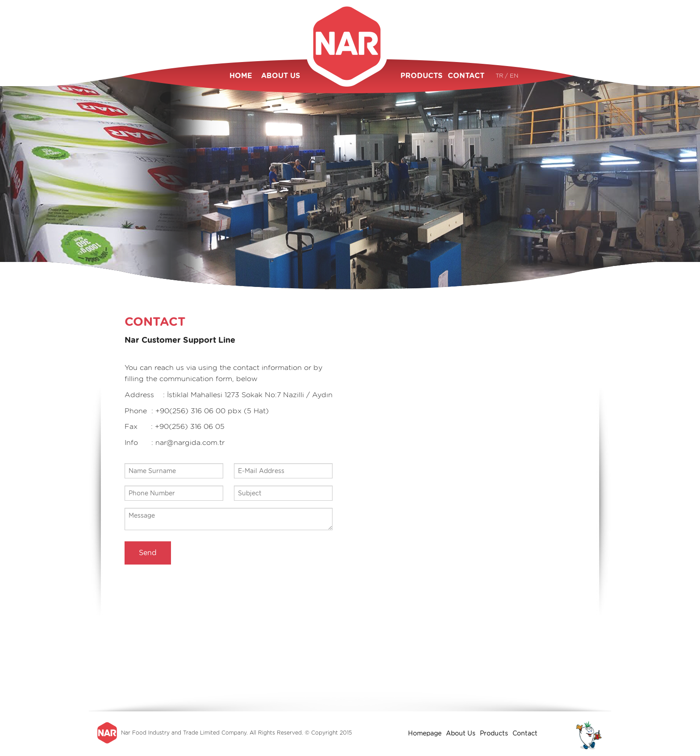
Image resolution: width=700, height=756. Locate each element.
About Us (461, 733)
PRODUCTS (420, 76)
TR (500, 76)
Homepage (425, 733)
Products (494, 733)
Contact (525, 733)
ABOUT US (281, 76)
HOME (241, 76)
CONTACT (466, 76)
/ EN (512, 76)
